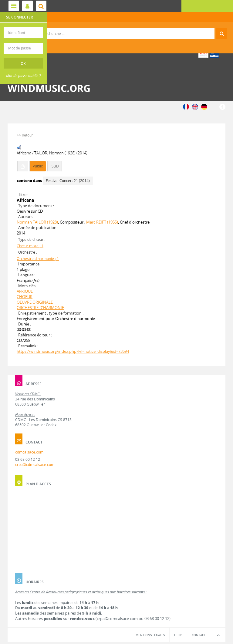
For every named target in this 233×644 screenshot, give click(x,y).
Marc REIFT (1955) (102, 222)
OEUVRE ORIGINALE (35, 302)
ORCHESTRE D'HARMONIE (40, 308)
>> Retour (25, 135)
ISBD (55, 166)
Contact (199, 635)
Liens (178, 635)
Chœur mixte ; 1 (30, 246)
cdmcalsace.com (29, 452)
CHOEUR (25, 297)
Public (38, 166)
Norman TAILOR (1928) (37, 222)
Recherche (117, 28)
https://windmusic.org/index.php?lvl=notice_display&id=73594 (73, 351)
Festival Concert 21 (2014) (68, 181)
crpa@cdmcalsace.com (35, 465)
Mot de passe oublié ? (23, 76)
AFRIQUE (25, 291)
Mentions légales (150, 635)
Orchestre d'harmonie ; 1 (38, 259)
